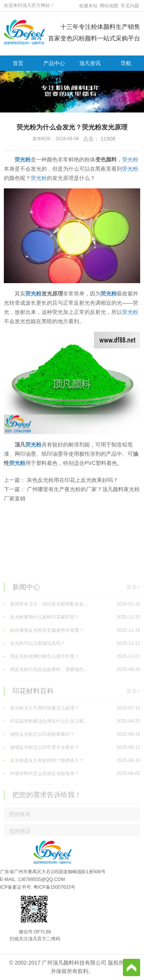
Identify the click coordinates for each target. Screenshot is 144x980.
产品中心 (54, 63)
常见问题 (130, 6)
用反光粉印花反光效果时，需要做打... (72, 701)
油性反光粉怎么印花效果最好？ (72, 765)
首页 (18, 63)
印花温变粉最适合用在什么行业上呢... (72, 752)
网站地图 (109, 6)
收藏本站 (88, 6)
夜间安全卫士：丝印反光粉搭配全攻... (72, 635)
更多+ (133, 618)
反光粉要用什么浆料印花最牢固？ (72, 648)
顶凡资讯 (90, 63)
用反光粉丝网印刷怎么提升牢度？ (72, 688)
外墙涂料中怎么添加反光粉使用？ (72, 805)
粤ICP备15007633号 (54, 887)
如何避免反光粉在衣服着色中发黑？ (72, 661)
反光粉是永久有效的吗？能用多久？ (72, 792)
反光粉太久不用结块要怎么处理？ (72, 739)
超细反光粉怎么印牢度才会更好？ (72, 779)
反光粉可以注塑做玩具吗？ (72, 675)
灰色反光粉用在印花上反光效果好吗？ (73, 480)
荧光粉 (23, 159)
